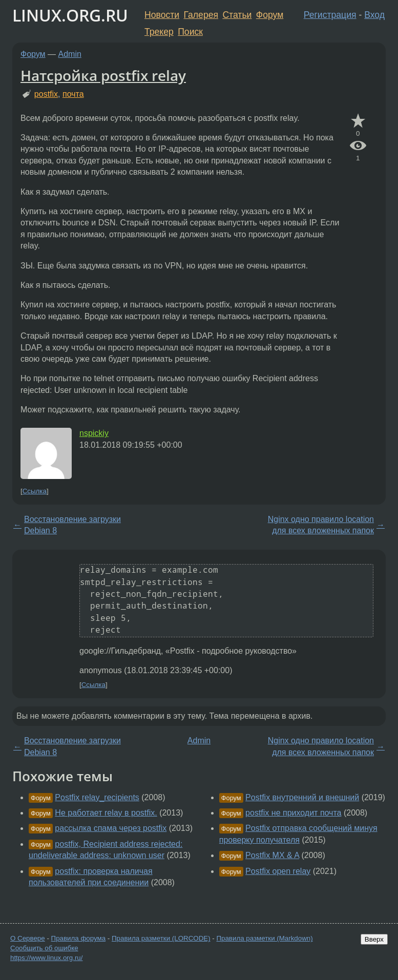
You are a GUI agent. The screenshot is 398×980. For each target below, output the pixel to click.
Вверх (374, 939)
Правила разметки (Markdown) (264, 938)
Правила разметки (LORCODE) (161, 938)
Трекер (159, 32)
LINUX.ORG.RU (70, 15)
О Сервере (28, 938)
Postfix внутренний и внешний (302, 797)
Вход (374, 15)
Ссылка (35, 491)
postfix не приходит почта (293, 813)
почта (73, 94)
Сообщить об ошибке (44, 948)
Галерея (201, 15)
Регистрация (330, 15)
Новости (162, 15)
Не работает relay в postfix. (106, 813)
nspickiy (94, 433)
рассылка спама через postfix (111, 828)
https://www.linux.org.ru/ (46, 958)
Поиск (190, 32)
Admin (70, 54)
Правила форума (79, 938)
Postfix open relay (278, 871)
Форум (270, 15)
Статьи (237, 15)
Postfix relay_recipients (97, 797)
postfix (46, 94)
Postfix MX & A (272, 855)
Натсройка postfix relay (103, 75)
